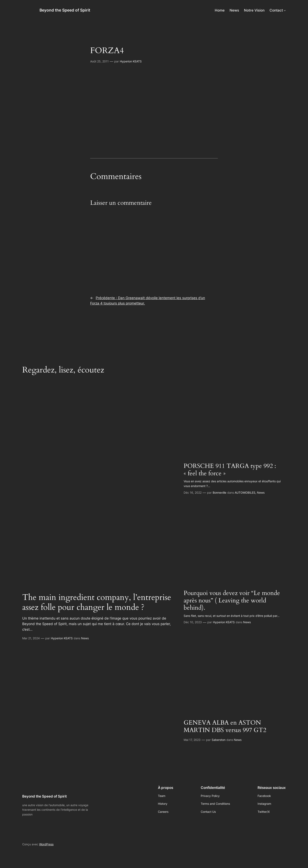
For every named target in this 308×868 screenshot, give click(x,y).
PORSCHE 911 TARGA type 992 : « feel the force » (230, 470)
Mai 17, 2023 (192, 740)
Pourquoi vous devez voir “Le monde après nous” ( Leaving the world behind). (232, 601)
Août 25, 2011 (99, 61)
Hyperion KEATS (131, 61)
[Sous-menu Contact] (285, 10)
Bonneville (219, 493)
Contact (276, 10)
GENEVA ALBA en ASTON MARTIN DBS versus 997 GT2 (225, 727)
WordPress (46, 844)
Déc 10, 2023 (193, 622)
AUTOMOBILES (245, 493)
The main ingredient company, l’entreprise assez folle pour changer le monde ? (97, 602)
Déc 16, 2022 (193, 493)
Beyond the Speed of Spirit (65, 10)
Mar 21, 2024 (31, 638)
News (85, 638)
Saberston (219, 740)
